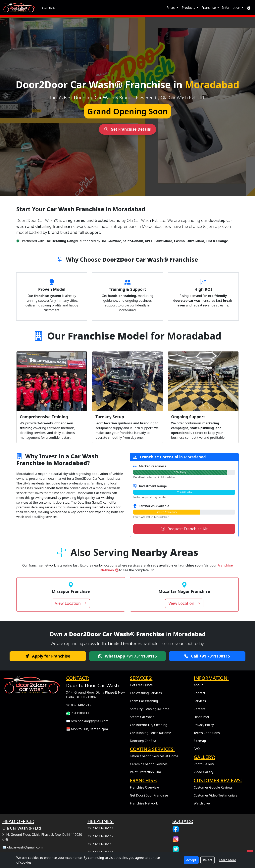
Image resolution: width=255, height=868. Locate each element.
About (198, 685)
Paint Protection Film (145, 772)
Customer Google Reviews (213, 787)
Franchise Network (144, 803)
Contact (199, 693)
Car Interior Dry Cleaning (149, 725)
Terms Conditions (207, 733)
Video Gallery (204, 772)
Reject (208, 860)
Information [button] (232, 8)
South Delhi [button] (49, 8)
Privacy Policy (204, 725)
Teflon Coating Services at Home (154, 756)
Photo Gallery (204, 764)
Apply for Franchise (48, 656)
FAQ (197, 749)
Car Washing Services (146, 693)
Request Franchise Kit (184, 529)
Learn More (227, 860)
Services (200, 701)
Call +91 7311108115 (207, 656)
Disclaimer (202, 717)
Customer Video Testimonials (215, 795)
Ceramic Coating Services (149, 764)
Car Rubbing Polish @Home (151, 733)
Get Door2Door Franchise (149, 795)
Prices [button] (171, 8)
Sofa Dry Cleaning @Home (150, 709)
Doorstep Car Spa (143, 741)
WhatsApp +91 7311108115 (127, 656)
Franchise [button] (209, 8)
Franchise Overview (144, 787)
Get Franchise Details (127, 129)
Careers (199, 709)
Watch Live (202, 803)
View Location (71, 603)
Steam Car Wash (142, 717)
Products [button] (189, 8)
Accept (191, 860)
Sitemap (200, 741)
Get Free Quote (141, 685)
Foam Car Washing (144, 701)
